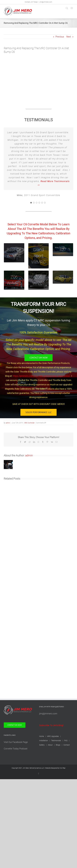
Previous (60, 37)
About (50, 745)
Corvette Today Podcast (16, 749)
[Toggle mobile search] (67, 8)
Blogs (58, 745)
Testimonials (56, 741)
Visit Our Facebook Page (16, 742)
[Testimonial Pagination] (31, 203)
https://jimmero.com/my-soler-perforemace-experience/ (41, 376)
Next (69, 37)
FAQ (66, 741)
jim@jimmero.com (46, 2)
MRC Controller (29, 423)
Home (42, 736)
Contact (67, 745)
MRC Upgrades (53, 736)
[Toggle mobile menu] (72, 8)
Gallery (42, 745)
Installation (44, 741)
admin (8, 423)
